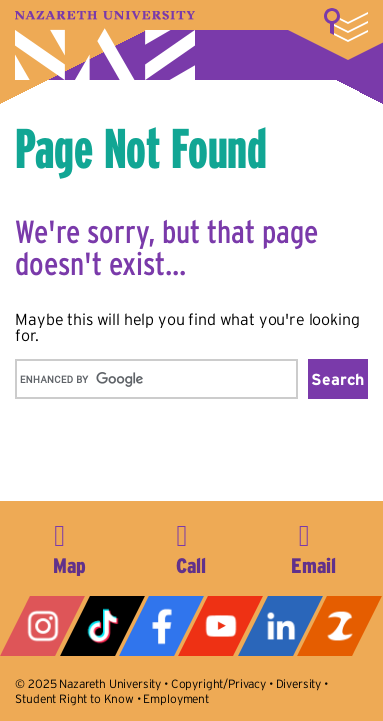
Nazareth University (105, 45)
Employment (175, 698)
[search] (154, 379)
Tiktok (102, 626)
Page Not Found (141, 148)
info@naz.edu (314, 546)
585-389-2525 (191, 546)
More (346, 25)
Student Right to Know (74, 698)
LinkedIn (280, 626)
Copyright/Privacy (218, 683)
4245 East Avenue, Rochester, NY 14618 (69, 546)
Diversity (299, 683)
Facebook (161, 626)
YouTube (220, 626)
